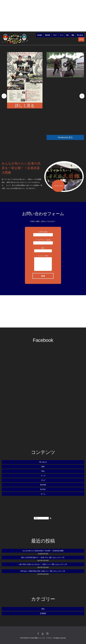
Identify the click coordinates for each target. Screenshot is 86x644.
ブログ (55, 35)
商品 (43, 609)
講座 (73, 35)
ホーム (81, 39)
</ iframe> (66, 106)
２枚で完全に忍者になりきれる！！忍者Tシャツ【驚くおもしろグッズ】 (43, 564)
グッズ (61, 35)
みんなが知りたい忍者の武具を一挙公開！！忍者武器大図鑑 (43, 551)
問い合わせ (80, 35)
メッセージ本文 (43, 260)
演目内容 (48, 35)
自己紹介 (40, 35)
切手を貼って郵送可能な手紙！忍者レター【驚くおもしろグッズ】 (43, 571)
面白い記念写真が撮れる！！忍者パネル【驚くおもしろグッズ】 (43, 557)
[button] (4, 96)
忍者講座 (43, 613)
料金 (67, 35)
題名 (43, 249)
